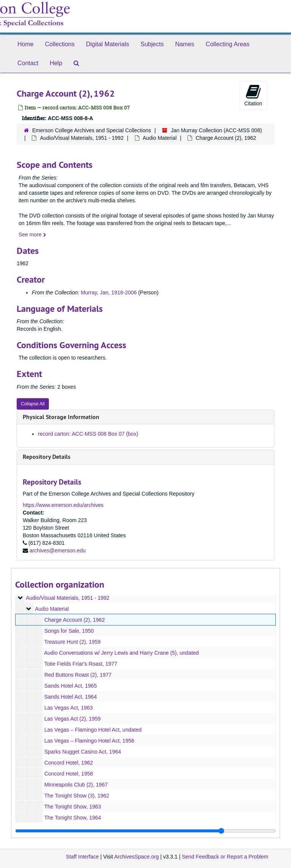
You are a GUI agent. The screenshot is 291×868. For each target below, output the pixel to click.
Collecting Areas (228, 44)
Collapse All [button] (33, 404)
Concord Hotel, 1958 (69, 774)
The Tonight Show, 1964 (73, 818)
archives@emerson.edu (58, 551)
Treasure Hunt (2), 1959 (73, 642)
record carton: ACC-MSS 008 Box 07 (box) (88, 434)
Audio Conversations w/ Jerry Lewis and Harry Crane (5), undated (121, 653)
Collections (60, 44)
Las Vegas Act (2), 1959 (73, 719)
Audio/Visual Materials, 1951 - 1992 (82, 138)
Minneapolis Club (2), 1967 (76, 785)
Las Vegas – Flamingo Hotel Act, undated (93, 730)
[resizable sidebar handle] (145, 831)
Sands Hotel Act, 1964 (71, 697)
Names (185, 44)
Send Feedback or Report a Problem (225, 857)
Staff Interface (82, 857)
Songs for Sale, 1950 (69, 631)
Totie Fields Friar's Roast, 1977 (81, 664)
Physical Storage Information (61, 417)
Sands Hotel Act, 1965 (71, 686)
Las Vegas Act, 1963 (69, 708)
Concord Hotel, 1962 (69, 763)
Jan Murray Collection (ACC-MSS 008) (216, 130)
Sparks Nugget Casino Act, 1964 (83, 752)
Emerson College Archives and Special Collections (92, 130)
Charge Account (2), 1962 (75, 620)
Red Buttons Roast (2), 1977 (78, 675)
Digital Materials (108, 44)
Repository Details (47, 457)
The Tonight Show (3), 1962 (77, 796)
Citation (253, 95)
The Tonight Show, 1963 (73, 807)
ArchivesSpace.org (136, 857)
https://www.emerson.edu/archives (63, 505)
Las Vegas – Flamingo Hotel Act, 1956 (89, 741)
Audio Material (160, 138)
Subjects (152, 44)
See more (32, 235)
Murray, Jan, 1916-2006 (109, 292)
